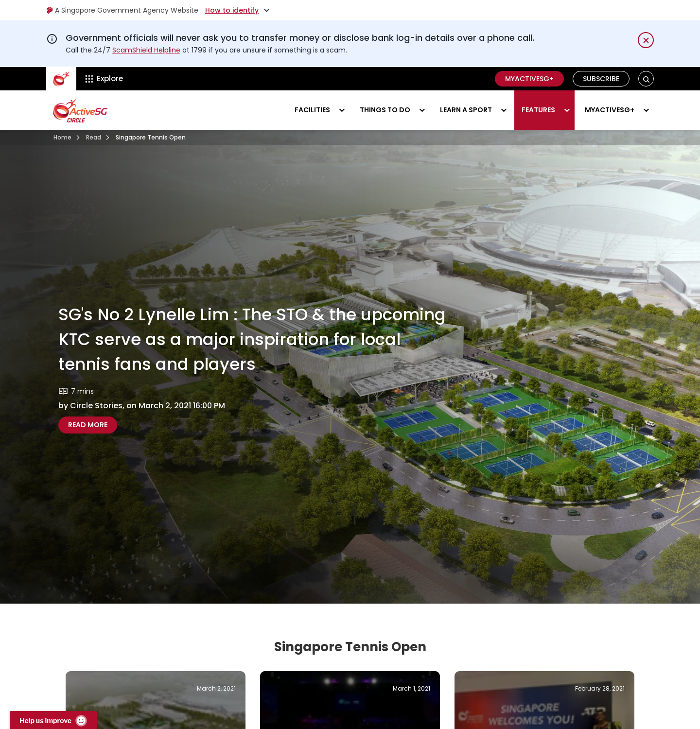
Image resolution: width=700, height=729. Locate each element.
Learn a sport (466, 110)
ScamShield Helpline (146, 50)
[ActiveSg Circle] (61, 79)
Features (538, 110)
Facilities (312, 110)
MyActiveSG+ (529, 79)
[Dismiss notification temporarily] (646, 40)
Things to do (385, 110)
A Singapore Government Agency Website (122, 10)
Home (62, 137)
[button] (646, 79)
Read (94, 137)
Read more (93, 425)
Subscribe (601, 79)
